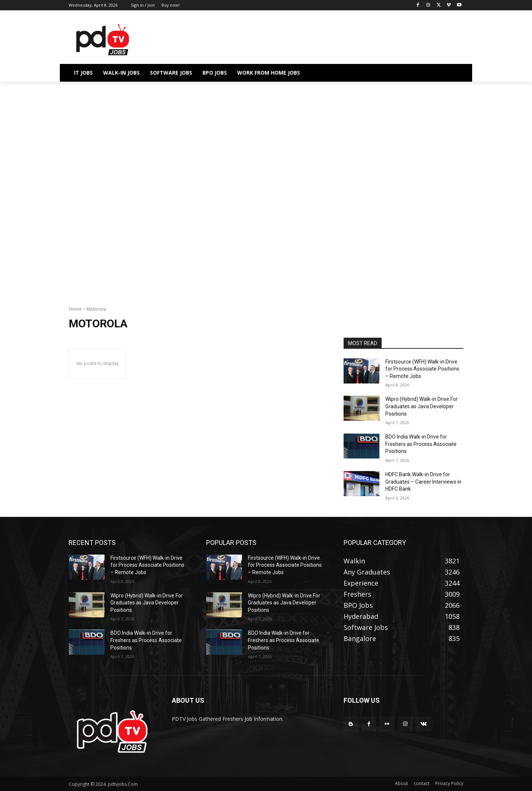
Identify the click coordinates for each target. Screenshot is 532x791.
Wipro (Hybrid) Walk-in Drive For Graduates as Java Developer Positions (422, 406)
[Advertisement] (266, 136)
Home (75, 309)
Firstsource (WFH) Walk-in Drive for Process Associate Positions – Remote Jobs (422, 369)
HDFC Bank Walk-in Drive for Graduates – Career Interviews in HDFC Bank (423, 482)
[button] (454, 73)
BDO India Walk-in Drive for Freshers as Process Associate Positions (421, 444)
